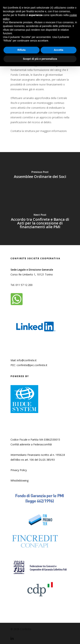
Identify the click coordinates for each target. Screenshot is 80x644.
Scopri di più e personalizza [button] (40, 59)
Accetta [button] (58, 50)
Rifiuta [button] (21, 50)
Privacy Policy (19, 470)
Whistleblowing (19, 480)
